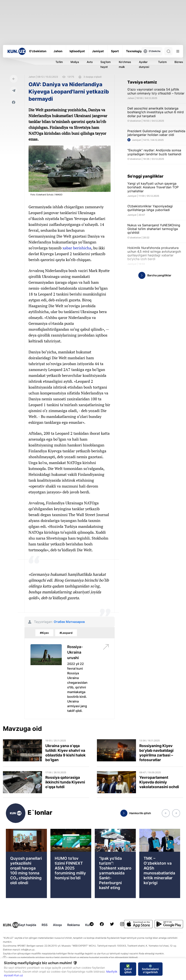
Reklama (73, 925)
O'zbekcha (152, 51)
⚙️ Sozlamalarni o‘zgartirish (150, 969)
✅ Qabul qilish (128, 969)
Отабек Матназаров (69, 622)
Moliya (75, 62)
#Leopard (66, 633)
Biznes (179, 62)
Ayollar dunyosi (144, 64)
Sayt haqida (27, 925)
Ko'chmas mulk (125, 64)
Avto (90, 62)
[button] (166, 813)
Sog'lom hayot (106, 64)
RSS (45, 925)
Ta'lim (59, 62)
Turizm (162, 62)
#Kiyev (44, 633)
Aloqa (57, 925)
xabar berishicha (77, 248)
